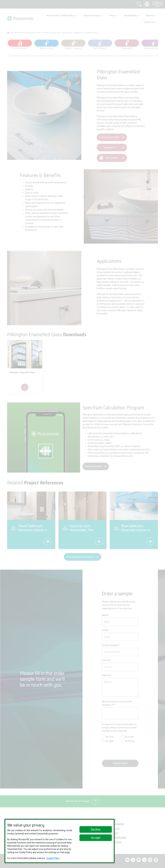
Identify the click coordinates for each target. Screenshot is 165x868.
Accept (96, 838)
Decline (96, 829)
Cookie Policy (53, 858)
